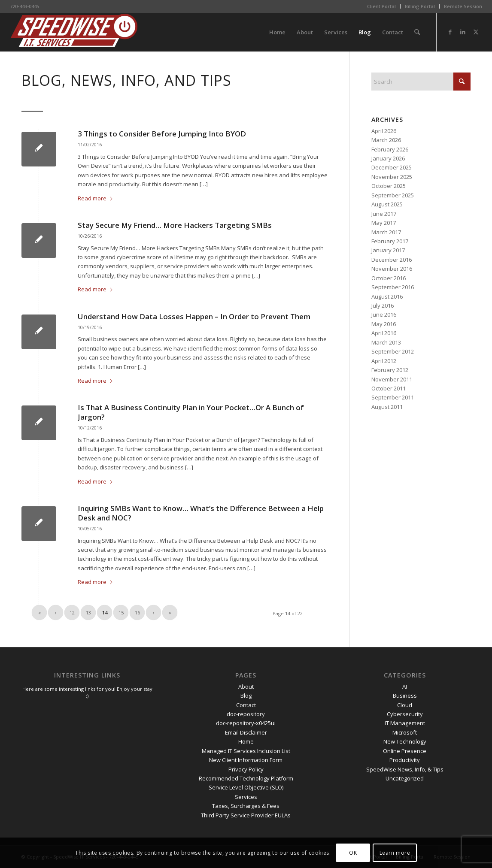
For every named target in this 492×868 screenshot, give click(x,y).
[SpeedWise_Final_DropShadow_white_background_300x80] (74, 32)
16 (137, 612)
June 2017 (384, 214)
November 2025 (392, 177)
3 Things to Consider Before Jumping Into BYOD (162, 134)
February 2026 (390, 149)
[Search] (417, 32)
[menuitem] (382, 6)
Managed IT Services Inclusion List (246, 751)
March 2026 (386, 140)
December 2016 (392, 260)
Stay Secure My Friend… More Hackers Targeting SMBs (175, 225)
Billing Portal (420, 6)
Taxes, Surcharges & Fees (246, 806)
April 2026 (384, 131)
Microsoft (405, 732)
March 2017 (386, 232)
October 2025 (389, 186)
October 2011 (389, 388)
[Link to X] (476, 32)
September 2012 (393, 351)
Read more (96, 198)
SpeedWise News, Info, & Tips (405, 769)
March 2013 (386, 342)
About (246, 687)
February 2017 (390, 241)
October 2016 (389, 278)
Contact (246, 705)
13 (88, 612)
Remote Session (463, 6)
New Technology (405, 741)
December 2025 (392, 167)
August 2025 (387, 204)
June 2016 (384, 315)
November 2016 (392, 269)
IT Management (405, 723)
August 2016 (387, 296)
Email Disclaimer (246, 732)
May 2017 (384, 223)
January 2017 (388, 250)
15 (121, 612)
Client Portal (381, 6)
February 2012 (390, 370)
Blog (246, 696)
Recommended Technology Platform (246, 778)
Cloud (405, 705)
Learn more (395, 853)
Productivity (405, 760)
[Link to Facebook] (450, 32)
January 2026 (388, 158)
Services (246, 797)
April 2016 (384, 333)
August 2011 (387, 407)
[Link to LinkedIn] (463, 32)
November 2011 (392, 379)
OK (353, 853)
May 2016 (384, 324)
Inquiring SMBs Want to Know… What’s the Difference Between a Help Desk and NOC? (201, 513)
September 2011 (393, 397)
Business (405, 696)
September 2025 (393, 195)
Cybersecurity (405, 714)
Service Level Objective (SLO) (246, 787)
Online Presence (405, 751)
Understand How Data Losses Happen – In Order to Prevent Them (194, 316)
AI (405, 687)
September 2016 (393, 287)
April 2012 (384, 361)
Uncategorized (405, 778)
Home (246, 741)
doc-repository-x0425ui (246, 723)
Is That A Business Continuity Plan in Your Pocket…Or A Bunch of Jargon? (191, 412)
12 (72, 612)
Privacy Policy (246, 769)
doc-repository (246, 714)
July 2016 (383, 305)
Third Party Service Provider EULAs (246, 815)
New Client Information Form (246, 760)
